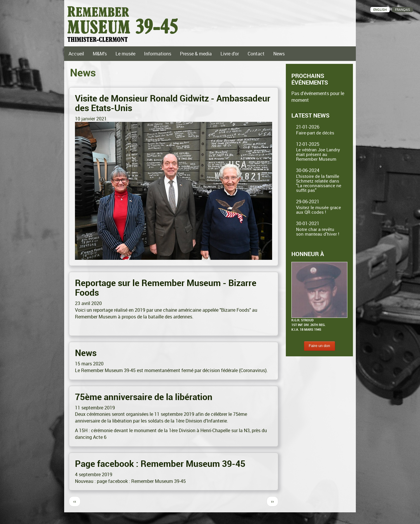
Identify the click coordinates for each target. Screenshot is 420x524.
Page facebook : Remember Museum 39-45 (160, 463)
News (279, 54)
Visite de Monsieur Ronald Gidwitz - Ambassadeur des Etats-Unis (173, 103)
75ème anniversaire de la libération (144, 397)
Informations (158, 54)
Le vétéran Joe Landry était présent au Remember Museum (318, 154)
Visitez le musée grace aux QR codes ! (318, 210)
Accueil (76, 54)
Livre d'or (230, 54)
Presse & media (196, 54)
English (380, 9)
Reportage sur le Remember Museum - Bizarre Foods (166, 288)
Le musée (125, 54)
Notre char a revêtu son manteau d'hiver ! (318, 232)
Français (402, 9)
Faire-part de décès (315, 133)
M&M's (100, 54)
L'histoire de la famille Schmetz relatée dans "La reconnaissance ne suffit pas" (319, 183)
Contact (256, 54)
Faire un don (320, 346)
